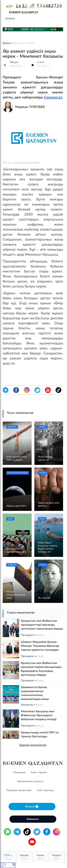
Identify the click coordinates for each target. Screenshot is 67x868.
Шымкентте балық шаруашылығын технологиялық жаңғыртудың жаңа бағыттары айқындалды (38, 695)
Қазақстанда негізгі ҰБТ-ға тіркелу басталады (40, 734)
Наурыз (56, 857)
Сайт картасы (45, 790)
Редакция (19, 772)
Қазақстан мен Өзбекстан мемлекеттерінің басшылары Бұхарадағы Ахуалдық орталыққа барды (41, 669)
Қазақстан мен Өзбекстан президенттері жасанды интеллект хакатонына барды (42, 625)
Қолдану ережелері (19, 790)
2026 (8, 857)
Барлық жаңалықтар (33, 745)
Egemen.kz (53, 97)
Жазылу (32, 807)
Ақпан (40, 857)
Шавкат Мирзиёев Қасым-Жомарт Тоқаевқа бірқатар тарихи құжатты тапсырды (40, 646)
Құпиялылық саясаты (30, 781)
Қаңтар (24, 857)
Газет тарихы (39, 772)
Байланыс (33, 819)
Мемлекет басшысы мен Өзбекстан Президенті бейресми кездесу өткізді (39, 715)
